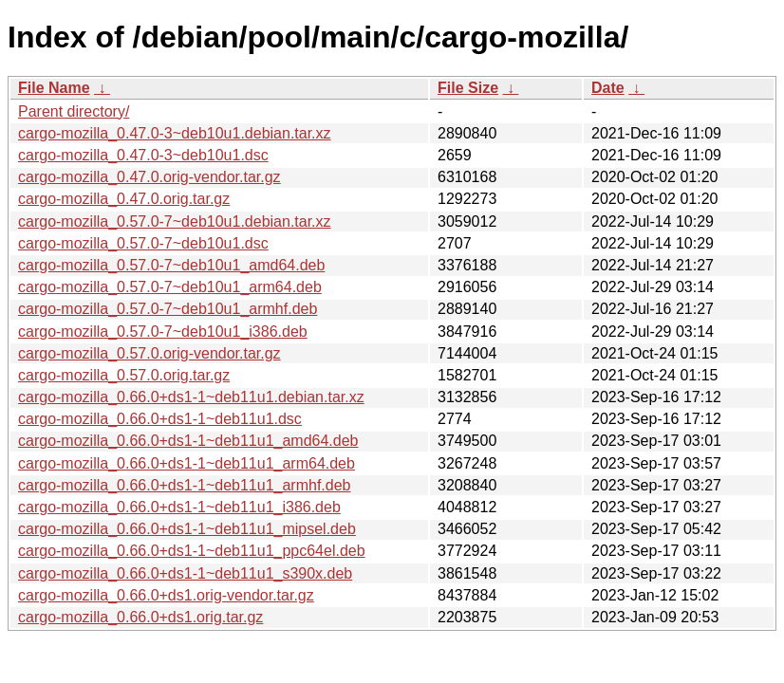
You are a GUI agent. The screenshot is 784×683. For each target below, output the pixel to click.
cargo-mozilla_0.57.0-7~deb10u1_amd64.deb (171, 265)
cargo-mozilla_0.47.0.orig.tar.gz (124, 199)
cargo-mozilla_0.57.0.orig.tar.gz (124, 375)
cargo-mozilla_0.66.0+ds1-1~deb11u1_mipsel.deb (187, 529)
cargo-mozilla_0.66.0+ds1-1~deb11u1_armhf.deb (184, 485)
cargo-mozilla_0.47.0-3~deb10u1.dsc (143, 155)
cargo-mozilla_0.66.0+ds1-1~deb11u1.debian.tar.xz (191, 397)
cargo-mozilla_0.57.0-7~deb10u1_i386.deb (163, 332)
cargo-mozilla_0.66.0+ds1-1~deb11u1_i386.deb (179, 507)
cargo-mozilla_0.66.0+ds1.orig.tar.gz (140, 617)
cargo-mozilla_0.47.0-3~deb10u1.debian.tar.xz (175, 133)
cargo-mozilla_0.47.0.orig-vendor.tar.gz (149, 177)
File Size (468, 88)
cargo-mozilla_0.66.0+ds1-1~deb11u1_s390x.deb (185, 573)
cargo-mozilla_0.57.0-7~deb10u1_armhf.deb (168, 309)
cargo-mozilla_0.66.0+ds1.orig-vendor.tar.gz (166, 595)
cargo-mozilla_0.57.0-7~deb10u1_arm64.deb (170, 287)
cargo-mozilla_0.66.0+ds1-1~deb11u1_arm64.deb (187, 463)
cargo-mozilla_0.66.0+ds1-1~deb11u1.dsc (160, 419)
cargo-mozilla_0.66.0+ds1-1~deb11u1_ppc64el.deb (192, 551)
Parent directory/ (74, 111)
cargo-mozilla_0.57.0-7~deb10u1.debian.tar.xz (175, 222)
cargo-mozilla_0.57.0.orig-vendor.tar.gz (149, 353)
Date (608, 88)
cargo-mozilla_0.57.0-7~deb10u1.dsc (143, 243)
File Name (54, 88)
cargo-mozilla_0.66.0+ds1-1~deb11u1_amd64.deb (188, 441)
